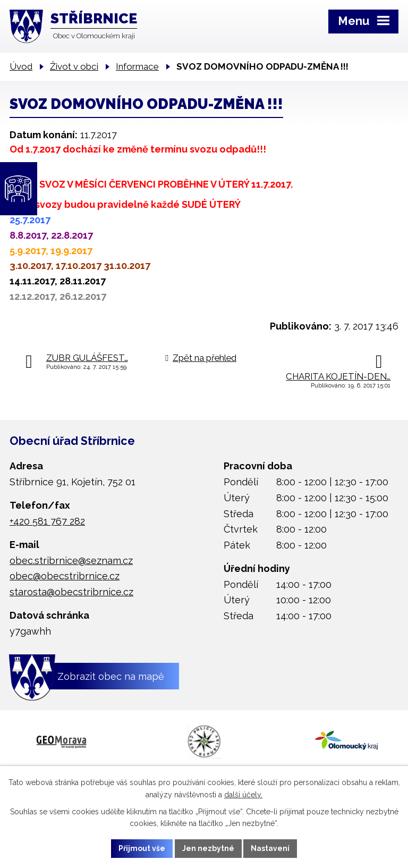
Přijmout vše (142, 848)
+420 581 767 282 (47, 521)
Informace (137, 66)
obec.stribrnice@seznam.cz (71, 561)
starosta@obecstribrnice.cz (71, 592)
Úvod (21, 66)
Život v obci (74, 66)
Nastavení (271, 848)
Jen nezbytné (208, 848)
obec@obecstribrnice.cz (65, 576)
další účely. (243, 794)
